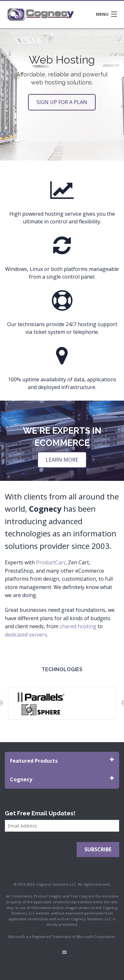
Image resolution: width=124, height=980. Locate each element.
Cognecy (62, 779)
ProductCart (51, 562)
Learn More (62, 460)
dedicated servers (26, 635)
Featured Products (62, 761)
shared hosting (78, 626)
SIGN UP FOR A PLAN (62, 102)
